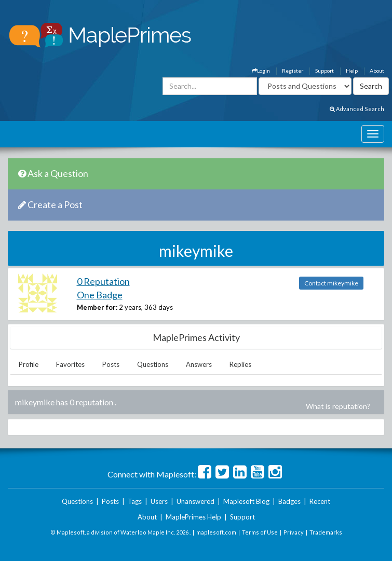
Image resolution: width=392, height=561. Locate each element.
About (377, 71)
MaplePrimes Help (193, 517)
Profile (29, 364)
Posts (111, 364)
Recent (320, 501)
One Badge (100, 295)
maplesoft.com (216, 532)
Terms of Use (260, 532)
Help (352, 71)
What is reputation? (338, 406)
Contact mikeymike (331, 283)
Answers (199, 364)
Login (261, 71)
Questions (153, 364)
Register (293, 71)
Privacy (294, 532)
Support (325, 71)
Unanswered (195, 501)
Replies (240, 364)
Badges (289, 501)
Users (159, 501)
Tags (135, 501)
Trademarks (326, 532)
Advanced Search (357, 109)
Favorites (70, 364)
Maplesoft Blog (246, 501)
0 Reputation (103, 281)
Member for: (97, 307)
